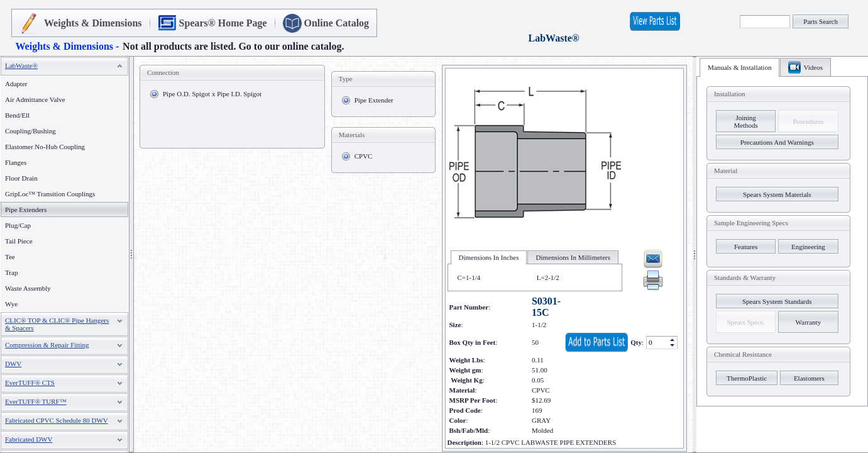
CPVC (364, 156)
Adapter (16, 84)
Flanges (16, 162)
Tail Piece (19, 241)
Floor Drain (21, 178)
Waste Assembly (28, 288)
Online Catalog (337, 23)
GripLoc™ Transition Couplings (50, 194)
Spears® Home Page (223, 23)
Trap (11, 272)
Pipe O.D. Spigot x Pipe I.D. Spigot (212, 94)
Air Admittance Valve (35, 99)
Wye (11, 304)
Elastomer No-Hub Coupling (45, 147)
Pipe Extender (374, 100)
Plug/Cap (18, 225)
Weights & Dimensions (93, 23)
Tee (10, 257)
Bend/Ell (17, 115)
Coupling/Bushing (30, 131)
